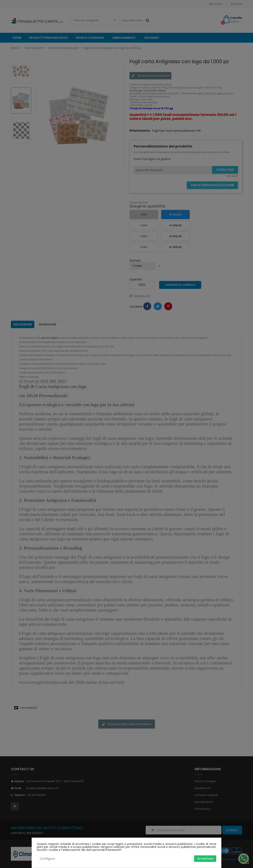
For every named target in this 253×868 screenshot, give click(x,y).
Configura (47, 859)
